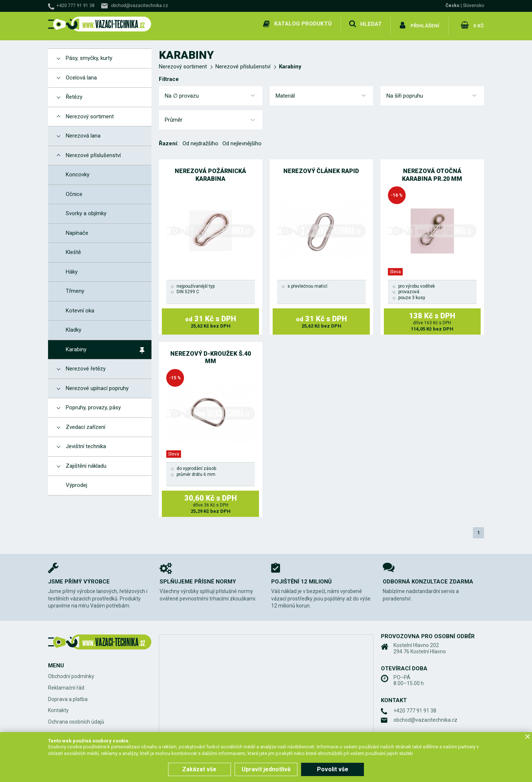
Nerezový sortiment (183, 62)
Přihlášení (425, 24)
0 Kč (478, 24)
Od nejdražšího (200, 139)
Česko (453, 6)
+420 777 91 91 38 (76, 6)
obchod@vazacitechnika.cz (139, 6)
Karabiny (290, 62)
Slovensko (473, 6)
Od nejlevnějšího (242, 139)
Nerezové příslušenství (243, 62)
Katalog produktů (302, 24)
